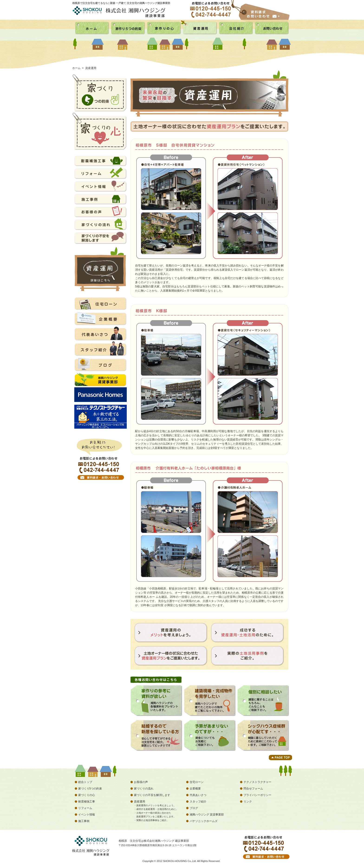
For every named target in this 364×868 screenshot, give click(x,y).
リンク (248, 802)
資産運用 (140, 802)
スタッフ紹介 (198, 802)
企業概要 (195, 789)
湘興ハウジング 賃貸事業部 (207, 815)
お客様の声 (141, 782)
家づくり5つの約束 (90, 789)
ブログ (194, 808)
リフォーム (85, 808)
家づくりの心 (87, 795)
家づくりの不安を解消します (152, 795)
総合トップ (85, 782)
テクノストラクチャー (257, 782)
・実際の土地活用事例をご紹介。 (151, 820)
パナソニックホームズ (204, 821)
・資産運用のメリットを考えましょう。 (155, 805)
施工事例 (84, 821)
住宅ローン (197, 782)
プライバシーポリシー (257, 795)
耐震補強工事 (87, 802)
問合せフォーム (253, 789)
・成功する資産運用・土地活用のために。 (156, 809)
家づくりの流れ (144, 789)
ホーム (76, 68)
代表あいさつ (198, 795)
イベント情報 (87, 815)
